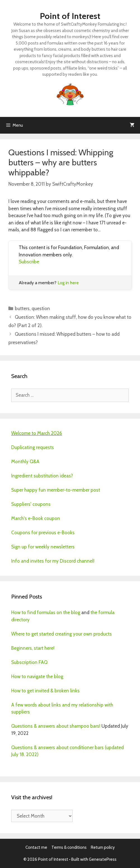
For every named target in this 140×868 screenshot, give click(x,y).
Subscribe (29, 262)
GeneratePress (103, 859)
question (41, 308)
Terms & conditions (69, 847)
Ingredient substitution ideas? (42, 476)
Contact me (36, 847)
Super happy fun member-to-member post (56, 490)
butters (22, 308)
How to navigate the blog (37, 676)
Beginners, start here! (33, 648)
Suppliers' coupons (31, 504)
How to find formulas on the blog (46, 612)
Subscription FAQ (29, 662)
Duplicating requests (33, 447)
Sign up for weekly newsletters (43, 547)
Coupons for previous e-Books (43, 533)
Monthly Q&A (25, 462)
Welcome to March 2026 (37, 433)
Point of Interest (70, 16)
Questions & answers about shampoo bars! (56, 726)
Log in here (68, 283)
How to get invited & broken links (45, 691)
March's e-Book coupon (36, 518)
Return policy (103, 847)
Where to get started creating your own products (61, 634)
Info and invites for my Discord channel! (53, 561)
